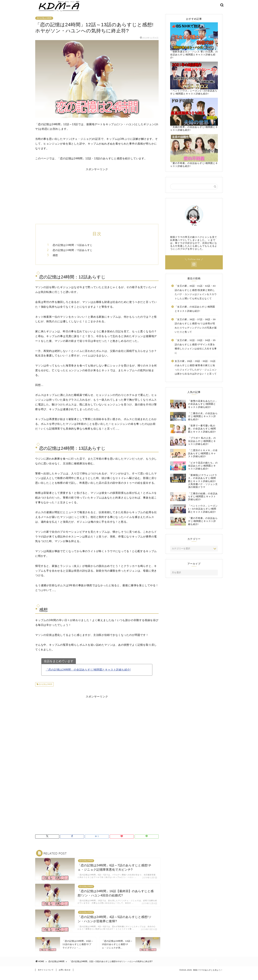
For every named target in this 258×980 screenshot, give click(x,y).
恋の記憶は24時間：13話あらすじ (73, 255)
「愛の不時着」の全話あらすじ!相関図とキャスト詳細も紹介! (194, 155)
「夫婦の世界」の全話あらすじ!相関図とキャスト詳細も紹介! (194, 119)
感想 (55, 260)
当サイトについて (46, 976)
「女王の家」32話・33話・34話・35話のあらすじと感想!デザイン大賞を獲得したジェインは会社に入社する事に (196, 351)
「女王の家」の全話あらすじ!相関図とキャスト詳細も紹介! (195, 314)
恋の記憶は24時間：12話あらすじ (73, 250)
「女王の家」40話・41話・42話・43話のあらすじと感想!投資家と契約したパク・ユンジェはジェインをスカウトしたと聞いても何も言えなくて (196, 297)
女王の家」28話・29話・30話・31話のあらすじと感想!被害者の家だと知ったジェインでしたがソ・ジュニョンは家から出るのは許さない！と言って (196, 372)
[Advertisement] (97, 199)
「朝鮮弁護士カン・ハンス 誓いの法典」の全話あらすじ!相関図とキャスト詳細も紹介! (194, 45)
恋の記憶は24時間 (44, 23)
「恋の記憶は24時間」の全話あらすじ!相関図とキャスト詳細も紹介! (88, 674)
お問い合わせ (65, 976)
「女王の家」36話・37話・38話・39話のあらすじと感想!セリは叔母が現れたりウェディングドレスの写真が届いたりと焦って (196, 330)
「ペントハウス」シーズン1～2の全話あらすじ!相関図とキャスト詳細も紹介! (194, 83)
